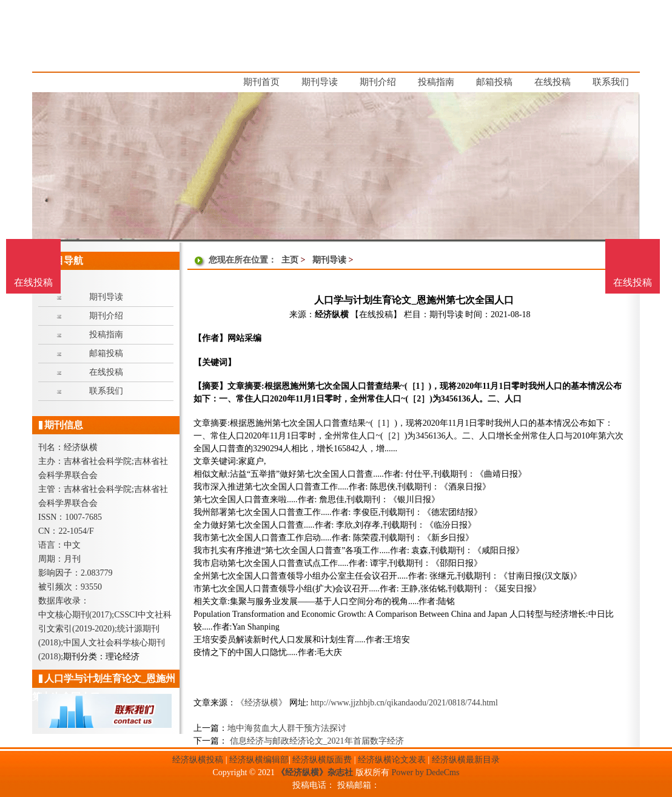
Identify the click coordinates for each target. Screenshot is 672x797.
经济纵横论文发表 (392, 760)
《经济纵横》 (261, 703)
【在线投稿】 (376, 314)
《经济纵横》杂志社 (315, 772)
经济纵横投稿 (198, 760)
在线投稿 (633, 282)
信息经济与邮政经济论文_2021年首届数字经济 (316, 741)
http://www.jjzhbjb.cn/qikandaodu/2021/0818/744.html (404, 703)
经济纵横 (332, 314)
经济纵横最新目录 (466, 760)
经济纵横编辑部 (259, 760)
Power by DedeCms (425, 772)
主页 (290, 260)
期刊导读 (329, 260)
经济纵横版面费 (322, 760)
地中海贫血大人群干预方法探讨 (287, 728)
